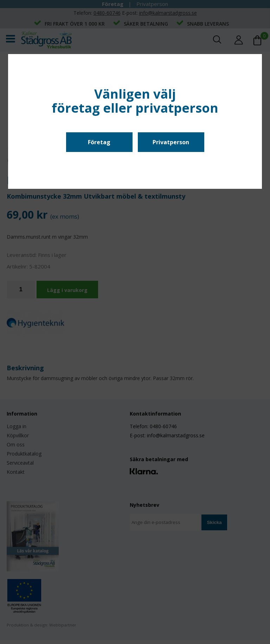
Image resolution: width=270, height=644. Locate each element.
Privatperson (171, 142)
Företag (99, 142)
